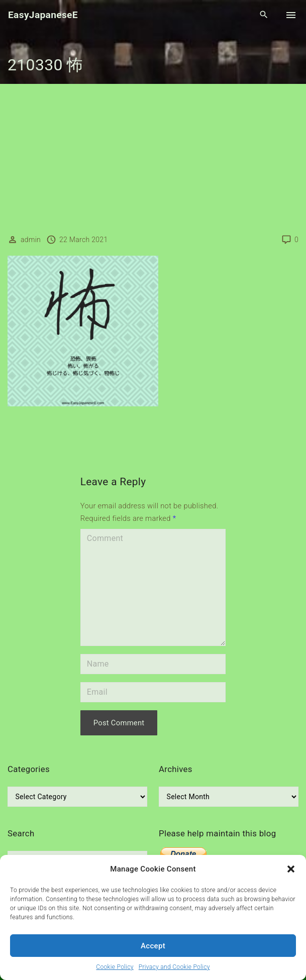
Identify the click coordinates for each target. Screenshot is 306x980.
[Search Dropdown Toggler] (264, 15)
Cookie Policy (115, 967)
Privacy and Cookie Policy (174, 967)
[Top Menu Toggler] (291, 15)
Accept (153, 946)
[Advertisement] (153, 159)
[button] (291, 869)
